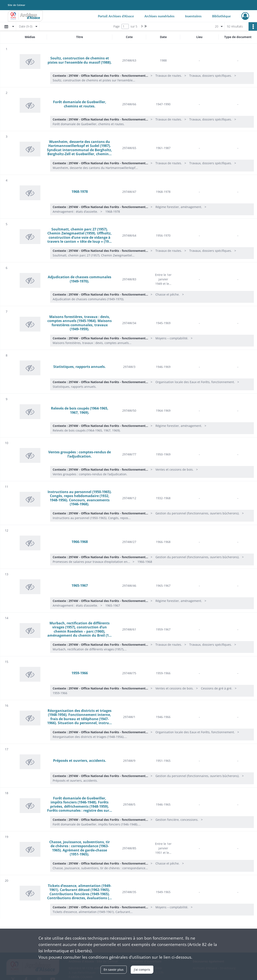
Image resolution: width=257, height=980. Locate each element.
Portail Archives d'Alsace (116, 16)
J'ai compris (142, 970)
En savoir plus (114, 970)
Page (117, 26)
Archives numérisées (159, 16)
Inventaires (193, 16)
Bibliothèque (221, 16)
